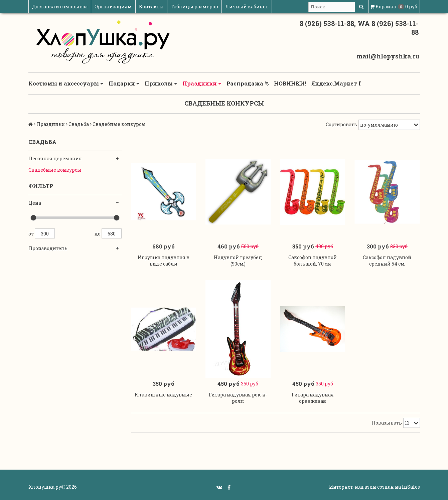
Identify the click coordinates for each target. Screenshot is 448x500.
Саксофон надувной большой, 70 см (313, 261)
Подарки (124, 84)
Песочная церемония (55, 158)
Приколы (161, 84)
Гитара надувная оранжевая (313, 398)
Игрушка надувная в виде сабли (164, 261)
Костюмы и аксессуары (66, 84)
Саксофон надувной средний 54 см (387, 261)
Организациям (113, 7)
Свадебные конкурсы (55, 170)
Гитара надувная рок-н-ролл (238, 398)
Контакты (151, 7)
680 (112, 233)
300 (45, 233)
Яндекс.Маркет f (336, 83)
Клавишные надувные (163, 395)
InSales (411, 487)
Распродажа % (248, 83)
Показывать (387, 423)
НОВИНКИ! (290, 83)
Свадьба (79, 124)
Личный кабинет (247, 7)
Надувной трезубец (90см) (238, 261)
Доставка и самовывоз (60, 7)
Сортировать (341, 124)
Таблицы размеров (194, 7)
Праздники (202, 84)
